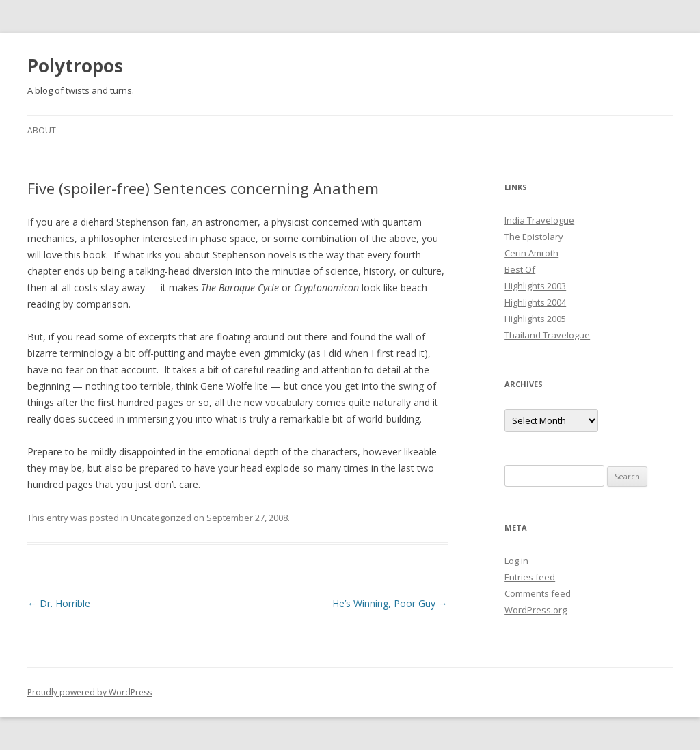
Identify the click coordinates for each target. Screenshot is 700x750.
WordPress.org (536, 610)
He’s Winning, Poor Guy (390, 603)
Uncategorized (161, 518)
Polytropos (75, 66)
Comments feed (538, 593)
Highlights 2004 (535, 302)
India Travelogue (539, 220)
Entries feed (530, 577)
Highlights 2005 (535, 319)
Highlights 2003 (535, 286)
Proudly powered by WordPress (90, 692)
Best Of (520, 269)
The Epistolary (534, 237)
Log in (516, 561)
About (42, 130)
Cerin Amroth (531, 253)
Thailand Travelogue (547, 335)
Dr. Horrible (59, 603)
